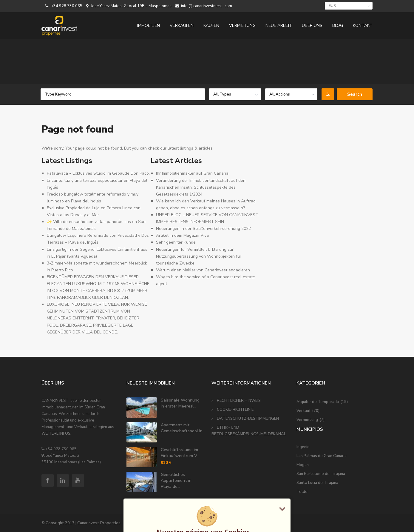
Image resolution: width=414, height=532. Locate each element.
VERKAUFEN (182, 26)
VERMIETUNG (242, 26)
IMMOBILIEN (149, 26)
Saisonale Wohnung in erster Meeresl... (180, 403)
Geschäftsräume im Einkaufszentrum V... (180, 453)
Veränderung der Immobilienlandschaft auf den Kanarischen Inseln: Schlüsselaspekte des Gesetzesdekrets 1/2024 (201, 187)
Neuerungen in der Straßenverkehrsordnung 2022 (203, 229)
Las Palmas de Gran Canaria (322, 456)
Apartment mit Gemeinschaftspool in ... (182, 431)
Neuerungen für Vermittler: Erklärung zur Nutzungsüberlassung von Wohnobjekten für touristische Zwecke (199, 256)
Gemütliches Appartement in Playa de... (176, 481)
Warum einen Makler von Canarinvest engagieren (203, 270)
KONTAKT (363, 26)
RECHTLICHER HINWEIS (239, 401)
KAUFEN (211, 26)
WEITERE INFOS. (56, 433)
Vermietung (307, 420)
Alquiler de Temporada (318, 402)
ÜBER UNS (312, 26)
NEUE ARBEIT (279, 26)
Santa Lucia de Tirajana (317, 483)
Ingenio (303, 447)
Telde (302, 492)
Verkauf (303, 411)
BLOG (338, 26)
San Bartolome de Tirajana (321, 474)
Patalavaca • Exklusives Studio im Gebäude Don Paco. (98, 173)
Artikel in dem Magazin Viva (182, 235)
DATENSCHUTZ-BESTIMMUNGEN (248, 419)
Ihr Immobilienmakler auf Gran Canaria (192, 173)
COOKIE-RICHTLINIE (235, 410)
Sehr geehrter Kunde (176, 242)
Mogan (303, 465)
